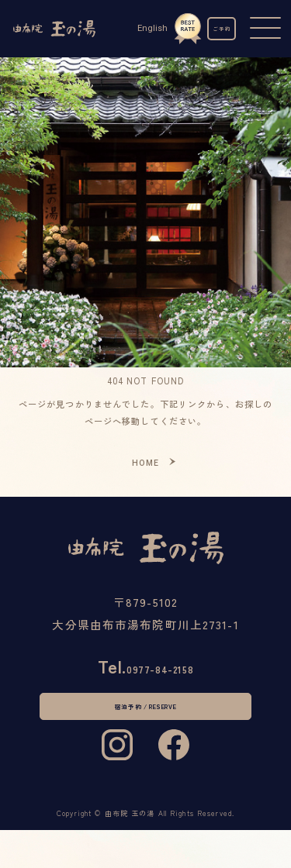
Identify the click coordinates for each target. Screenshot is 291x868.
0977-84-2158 (146, 673)
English (140, 28)
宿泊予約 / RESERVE (145, 724)
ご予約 (215, 29)
